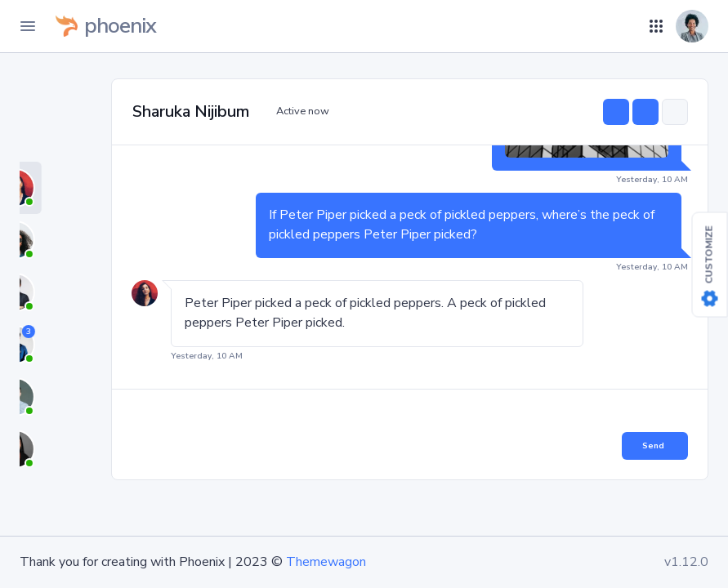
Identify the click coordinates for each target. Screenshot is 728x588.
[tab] (59, 188)
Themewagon (326, 562)
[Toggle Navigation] (28, 26)
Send (653, 446)
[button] (636, 26)
